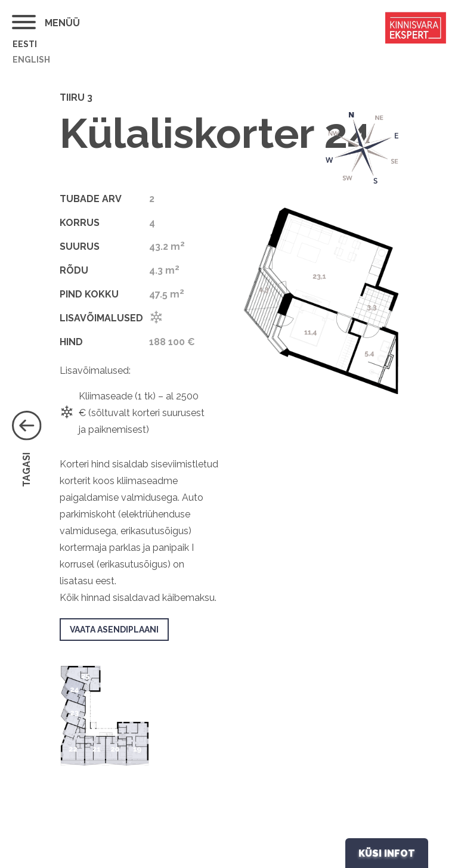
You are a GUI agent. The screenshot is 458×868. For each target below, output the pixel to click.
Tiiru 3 (76, 97)
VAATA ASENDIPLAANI (114, 630)
